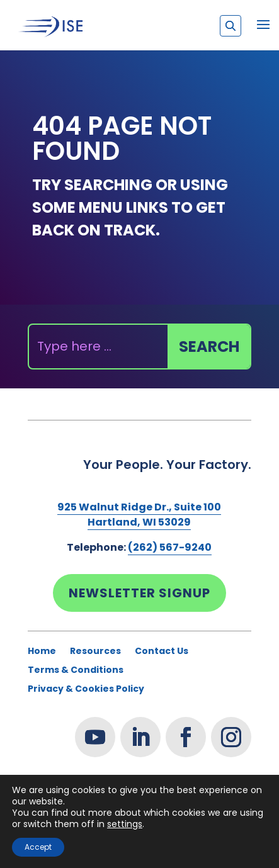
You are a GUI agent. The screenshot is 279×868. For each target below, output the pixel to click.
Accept (38, 847)
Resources (95, 652)
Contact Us (162, 652)
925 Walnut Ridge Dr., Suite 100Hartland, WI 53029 (139, 515)
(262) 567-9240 (170, 547)
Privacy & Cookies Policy (86, 690)
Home (42, 652)
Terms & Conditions (76, 671)
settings (125, 824)
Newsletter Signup (139, 593)
